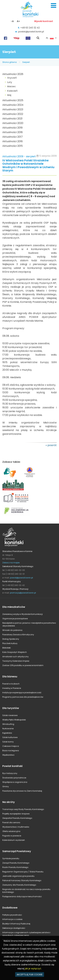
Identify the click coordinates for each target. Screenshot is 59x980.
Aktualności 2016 (13, 141)
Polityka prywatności (12, 915)
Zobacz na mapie (11, 563)
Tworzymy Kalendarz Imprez (16, 661)
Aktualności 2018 (13, 132)
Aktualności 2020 (13, 123)
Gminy (6, 786)
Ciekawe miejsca (11, 746)
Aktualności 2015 (13, 146)
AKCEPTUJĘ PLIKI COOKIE (30, 975)
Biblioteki (7, 648)
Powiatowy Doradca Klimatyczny (18, 635)
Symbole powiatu (11, 858)
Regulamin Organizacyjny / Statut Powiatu (23, 872)
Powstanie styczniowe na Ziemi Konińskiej (22, 791)
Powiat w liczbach (11, 684)
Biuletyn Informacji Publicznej (16, 924)
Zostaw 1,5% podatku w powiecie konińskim (23, 665)
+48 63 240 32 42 (30, 28)
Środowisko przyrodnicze (14, 778)
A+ (18, 21)
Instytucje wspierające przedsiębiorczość (22, 693)
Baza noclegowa (11, 751)
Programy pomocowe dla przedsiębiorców (23, 697)
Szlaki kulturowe (10, 737)
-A (12, 21)
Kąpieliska (7, 733)
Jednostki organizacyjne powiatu (18, 876)
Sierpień (26, 62)
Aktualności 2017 (13, 137)
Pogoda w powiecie (12, 836)
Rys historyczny (10, 773)
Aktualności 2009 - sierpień (19, 156)
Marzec (11, 86)
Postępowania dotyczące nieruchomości (22, 896)
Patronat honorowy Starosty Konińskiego (22, 880)
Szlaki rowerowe (10, 715)
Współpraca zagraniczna (15, 782)
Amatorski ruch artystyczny (15, 657)
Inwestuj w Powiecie (12, 688)
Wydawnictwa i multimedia (16, 827)
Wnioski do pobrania (12, 630)
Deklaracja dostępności (14, 928)
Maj (9, 95)
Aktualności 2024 (13, 105)
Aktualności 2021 (12, 119)
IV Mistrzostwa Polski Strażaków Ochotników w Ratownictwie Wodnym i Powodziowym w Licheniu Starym (28, 166)
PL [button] (50, 38)
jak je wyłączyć (33, 969)
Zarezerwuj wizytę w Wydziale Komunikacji (22, 614)
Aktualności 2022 (13, 114)
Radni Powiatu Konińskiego (15, 867)
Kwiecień (12, 91)
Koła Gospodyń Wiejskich (15, 652)
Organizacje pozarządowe (15, 619)
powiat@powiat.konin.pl (31, 32)
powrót (52, 445)
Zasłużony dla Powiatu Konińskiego (19, 885)
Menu (53, 5)
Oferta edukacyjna (11, 831)
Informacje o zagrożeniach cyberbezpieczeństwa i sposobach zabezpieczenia (26, 934)
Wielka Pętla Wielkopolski (14, 720)
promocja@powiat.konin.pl (23, 593)
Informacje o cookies (12, 919)
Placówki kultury (10, 643)
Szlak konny (8, 742)
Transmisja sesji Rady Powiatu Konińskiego (23, 809)
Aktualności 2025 (13, 100)
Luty (10, 82)
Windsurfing (8, 724)
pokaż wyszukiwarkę (38, 38)
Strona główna (10, 62)
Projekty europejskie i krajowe (16, 814)
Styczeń (12, 78)
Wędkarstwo (8, 755)
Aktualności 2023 (13, 109)
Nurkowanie (8, 729)
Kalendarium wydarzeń (14, 840)
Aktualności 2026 (13, 74)
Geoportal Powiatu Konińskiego (17, 818)
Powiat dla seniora (11, 822)
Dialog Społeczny (11, 639)
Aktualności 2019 (12, 128)
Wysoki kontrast (44, 21)
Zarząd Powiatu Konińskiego (16, 863)
